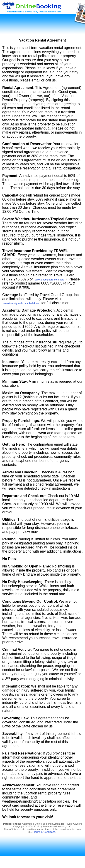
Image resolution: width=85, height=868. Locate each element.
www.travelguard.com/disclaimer (21, 303)
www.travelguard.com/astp (50, 280)
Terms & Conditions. (45, 832)
